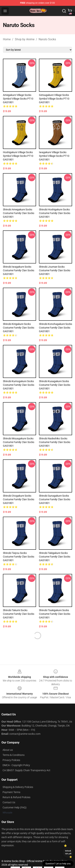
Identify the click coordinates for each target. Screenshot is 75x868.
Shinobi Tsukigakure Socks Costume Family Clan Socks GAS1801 (55, 614)
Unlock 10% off (68, 852)
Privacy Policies (11, 760)
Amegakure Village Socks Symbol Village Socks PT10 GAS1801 (18, 99)
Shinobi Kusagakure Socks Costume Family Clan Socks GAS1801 (55, 385)
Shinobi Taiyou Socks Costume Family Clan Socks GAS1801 (19, 557)
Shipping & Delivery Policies (18, 787)
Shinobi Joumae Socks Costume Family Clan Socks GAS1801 (55, 270)
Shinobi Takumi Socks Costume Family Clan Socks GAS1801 (19, 614)
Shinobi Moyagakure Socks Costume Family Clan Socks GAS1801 (19, 442)
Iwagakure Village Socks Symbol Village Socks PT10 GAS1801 (54, 156)
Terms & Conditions (14, 755)
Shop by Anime (25, 39)
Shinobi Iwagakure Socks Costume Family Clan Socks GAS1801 (19, 270)
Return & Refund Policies (16, 797)
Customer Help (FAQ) (15, 807)
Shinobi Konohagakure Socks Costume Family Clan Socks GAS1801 (56, 328)
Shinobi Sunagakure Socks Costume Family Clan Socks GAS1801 (55, 499)
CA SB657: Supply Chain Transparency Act (26, 770)
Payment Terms (11, 792)
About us (8, 750)
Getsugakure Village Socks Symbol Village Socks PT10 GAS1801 (54, 99)
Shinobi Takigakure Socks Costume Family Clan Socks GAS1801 (55, 557)
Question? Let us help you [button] (58, 864)
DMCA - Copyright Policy (16, 765)
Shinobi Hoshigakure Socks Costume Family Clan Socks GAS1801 (55, 213)
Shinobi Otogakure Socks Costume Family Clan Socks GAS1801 (19, 499)
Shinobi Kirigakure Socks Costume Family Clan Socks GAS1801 (19, 328)
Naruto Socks (47, 39)
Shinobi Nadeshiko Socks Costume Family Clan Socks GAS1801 (55, 442)
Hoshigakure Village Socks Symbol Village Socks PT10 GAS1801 (18, 156)
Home (7, 39)
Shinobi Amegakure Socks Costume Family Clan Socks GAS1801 (19, 213)
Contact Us (9, 802)
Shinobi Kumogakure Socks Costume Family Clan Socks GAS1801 (19, 385)
